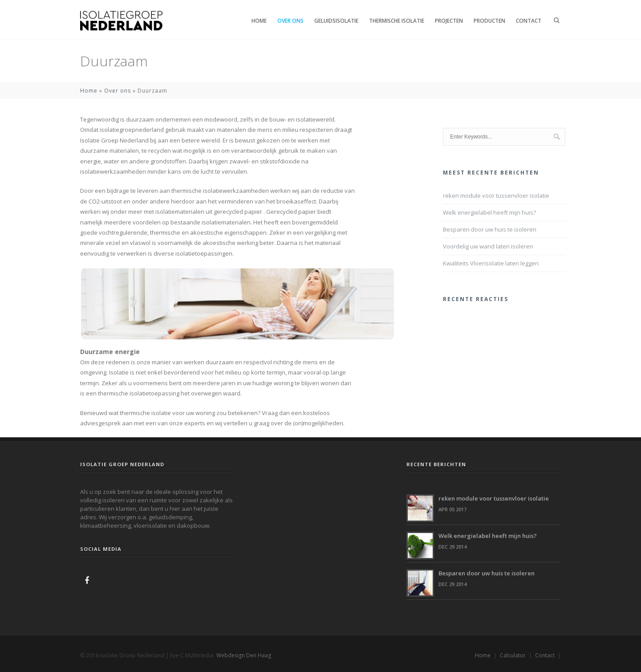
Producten (489, 21)
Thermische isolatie (397, 21)
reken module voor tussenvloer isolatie (496, 195)
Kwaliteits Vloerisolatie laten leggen (491, 263)
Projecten (449, 21)
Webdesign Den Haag (244, 655)
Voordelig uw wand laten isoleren (488, 246)
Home (259, 21)
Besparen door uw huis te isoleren (490, 229)
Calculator (513, 655)
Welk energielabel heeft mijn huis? (489, 212)
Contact (529, 21)
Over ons (290, 21)
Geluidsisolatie (336, 21)
